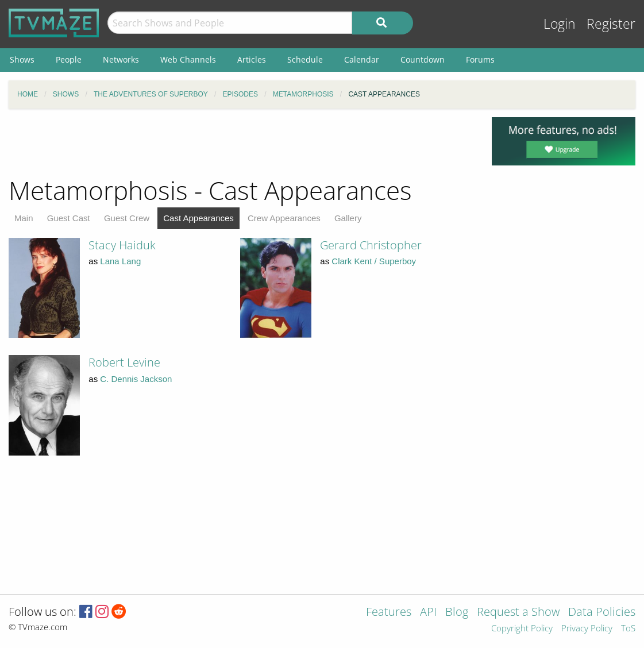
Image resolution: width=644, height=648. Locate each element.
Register (611, 24)
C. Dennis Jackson (136, 379)
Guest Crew (127, 218)
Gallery (348, 218)
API (428, 613)
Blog (457, 613)
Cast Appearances (198, 218)
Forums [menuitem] (480, 59)
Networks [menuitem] (121, 59)
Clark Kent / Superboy (374, 261)
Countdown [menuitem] (423, 59)
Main (24, 218)
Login (560, 24)
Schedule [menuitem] (305, 59)
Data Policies (602, 613)
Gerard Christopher (371, 245)
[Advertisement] (241, 143)
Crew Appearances (284, 218)
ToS (628, 629)
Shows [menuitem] (22, 59)
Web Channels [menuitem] (188, 59)
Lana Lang (120, 261)
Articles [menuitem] (252, 59)
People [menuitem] (69, 59)
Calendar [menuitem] (362, 59)
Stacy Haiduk (122, 245)
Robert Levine (124, 362)
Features (389, 613)
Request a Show (518, 613)
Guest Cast (69, 218)
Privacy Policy (587, 629)
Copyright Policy (522, 629)
